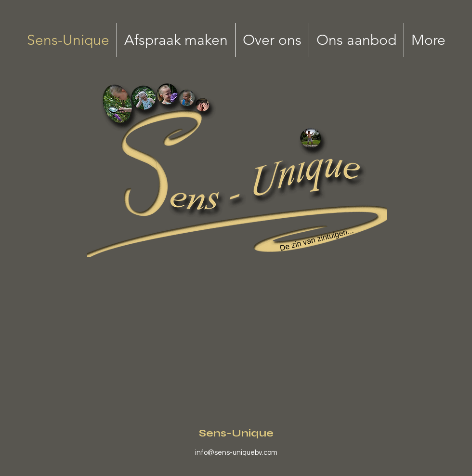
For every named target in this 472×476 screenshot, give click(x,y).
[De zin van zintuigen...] (317, 240)
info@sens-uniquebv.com (236, 453)
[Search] (144, 99)
